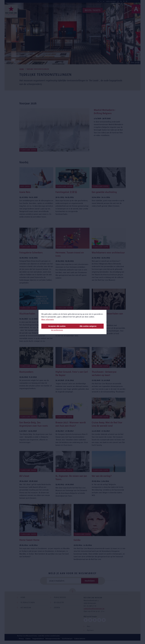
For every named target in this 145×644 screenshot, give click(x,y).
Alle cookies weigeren (88, 326)
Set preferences (57, 330)
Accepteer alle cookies (57, 326)
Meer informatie (48, 319)
